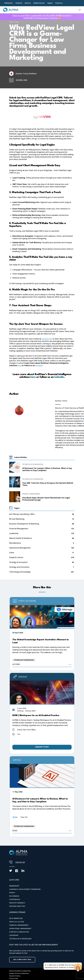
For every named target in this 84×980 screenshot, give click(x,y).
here (20, 365)
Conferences (15, 899)
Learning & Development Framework (25, 889)
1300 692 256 (20, 862)
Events (12, 893)
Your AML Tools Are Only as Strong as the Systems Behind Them (48, 484)
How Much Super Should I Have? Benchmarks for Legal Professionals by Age (46, 499)
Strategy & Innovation (18, 562)
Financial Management (31, 494)
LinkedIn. (39, 365)
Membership (14, 886)
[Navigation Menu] (80, 10)
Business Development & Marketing (24, 524)
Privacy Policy (14, 978)
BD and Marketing (17, 519)
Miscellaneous (15, 543)
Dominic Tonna (61, 401)
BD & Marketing (16, 918)
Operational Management (20, 548)
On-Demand (14, 896)
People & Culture (16, 557)
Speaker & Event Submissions (19, 973)
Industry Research (17, 903)
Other (12, 553)
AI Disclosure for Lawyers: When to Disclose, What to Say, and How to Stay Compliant (47, 469)
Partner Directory (17, 906)
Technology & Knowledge (33, 464)
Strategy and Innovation (19, 567)
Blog (17, 22)
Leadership (14, 533)
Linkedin (59, 377)
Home (11, 22)
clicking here (47, 339)
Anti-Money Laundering (22, 514)
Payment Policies (15, 976)
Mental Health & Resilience (20, 538)
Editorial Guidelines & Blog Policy (20, 971)
